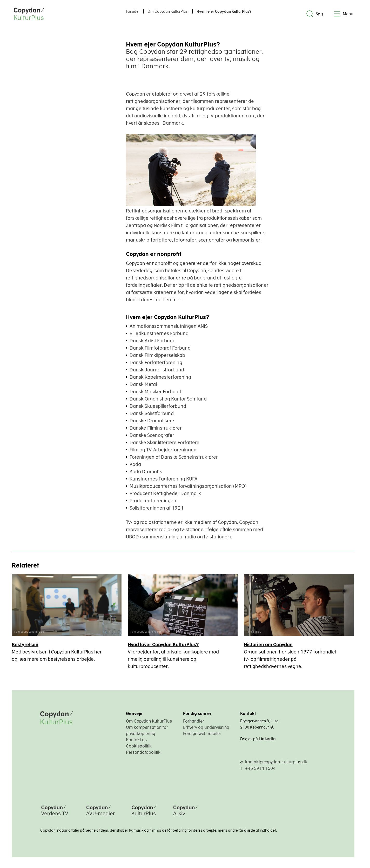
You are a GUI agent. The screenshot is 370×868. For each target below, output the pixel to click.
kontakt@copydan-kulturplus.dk (276, 762)
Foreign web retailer (202, 734)
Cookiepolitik (139, 746)
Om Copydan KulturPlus (149, 721)
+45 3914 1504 (260, 769)
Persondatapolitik (143, 752)
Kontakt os (136, 740)
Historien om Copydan (269, 645)
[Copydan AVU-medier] (100, 816)
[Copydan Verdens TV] (55, 816)
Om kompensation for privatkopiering (147, 731)
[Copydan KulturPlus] (144, 816)
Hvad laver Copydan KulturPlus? (164, 645)
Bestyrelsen (25, 645)
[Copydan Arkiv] (186, 816)
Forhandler (194, 721)
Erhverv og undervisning (206, 727)
